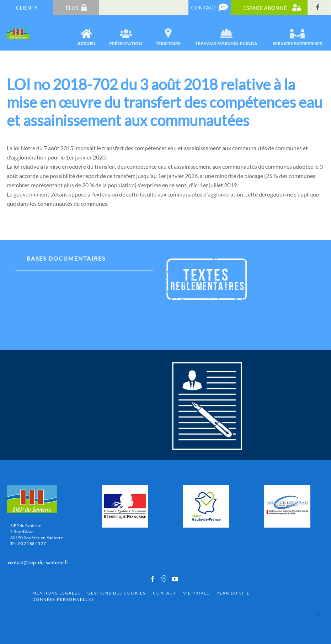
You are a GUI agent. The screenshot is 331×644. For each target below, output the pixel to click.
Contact (164, 593)
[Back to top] (319, 615)
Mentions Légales (56, 593)
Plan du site (233, 593)
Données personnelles (63, 599)
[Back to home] (19, 33)
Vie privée (196, 593)
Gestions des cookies (117, 593)
